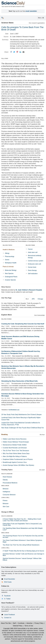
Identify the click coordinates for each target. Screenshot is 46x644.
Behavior (6, 489)
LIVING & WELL (5, 498)
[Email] (23, 52)
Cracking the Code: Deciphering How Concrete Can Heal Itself (23, 324)
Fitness (5, 501)
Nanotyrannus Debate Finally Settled (15, 445)
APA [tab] (33, 299)
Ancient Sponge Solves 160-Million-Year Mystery (18, 465)
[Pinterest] (17, 52)
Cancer (30, 249)
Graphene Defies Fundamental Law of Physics (18, 459)
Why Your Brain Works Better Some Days (16, 453)
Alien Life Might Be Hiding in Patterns (15, 456)
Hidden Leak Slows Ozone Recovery (15, 439)
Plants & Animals (8, 267)
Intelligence (6, 492)
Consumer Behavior (9, 495)
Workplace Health (11, 263)
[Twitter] (14, 52)
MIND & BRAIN (5, 486)
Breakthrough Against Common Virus (15, 462)
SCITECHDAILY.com (14, 410)
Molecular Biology (11, 270)
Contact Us (8, 618)
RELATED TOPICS (7, 245)
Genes (7, 260)
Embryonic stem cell (34, 264)
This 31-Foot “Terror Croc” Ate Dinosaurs (16, 451)
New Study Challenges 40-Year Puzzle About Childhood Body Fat (22, 428)
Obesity (5, 480)
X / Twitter (7, 599)
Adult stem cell (33, 252)
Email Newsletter (10, 579)
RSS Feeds (8, 582)
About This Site (6, 623)
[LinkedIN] (20, 52)
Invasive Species (10, 280)
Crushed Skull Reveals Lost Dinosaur (15, 448)
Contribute (21, 623)
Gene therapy (32, 270)
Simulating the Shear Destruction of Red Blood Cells (19, 381)
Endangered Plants (11, 277)
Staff (14, 623)
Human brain (32, 267)
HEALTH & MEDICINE (7, 474)
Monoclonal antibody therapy (35, 257)
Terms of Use (29, 626)
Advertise (29, 623)
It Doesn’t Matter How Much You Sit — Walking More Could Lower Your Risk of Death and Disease (22, 520)
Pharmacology (10, 256)
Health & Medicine (9, 250)
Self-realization (33, 274)
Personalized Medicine (10, 483)
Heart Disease (7, 477)
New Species (9, 273)
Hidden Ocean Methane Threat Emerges (16, 442)
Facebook (7, 596)
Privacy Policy (39, 623)
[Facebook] (11, 52)
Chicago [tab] (40, 299)
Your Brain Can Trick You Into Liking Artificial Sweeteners (21, 545)
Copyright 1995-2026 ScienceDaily (15, 628)
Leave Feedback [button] (9, 615)
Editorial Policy (18, 626)
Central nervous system (36, 261)
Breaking (4, 434)
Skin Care (6, 507)
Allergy (7, 253)
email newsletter (31, 11)
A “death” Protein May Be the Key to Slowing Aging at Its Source (23, 551)
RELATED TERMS (30, 245)
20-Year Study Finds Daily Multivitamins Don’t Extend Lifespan (21, 415)
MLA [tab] (27, 299)
